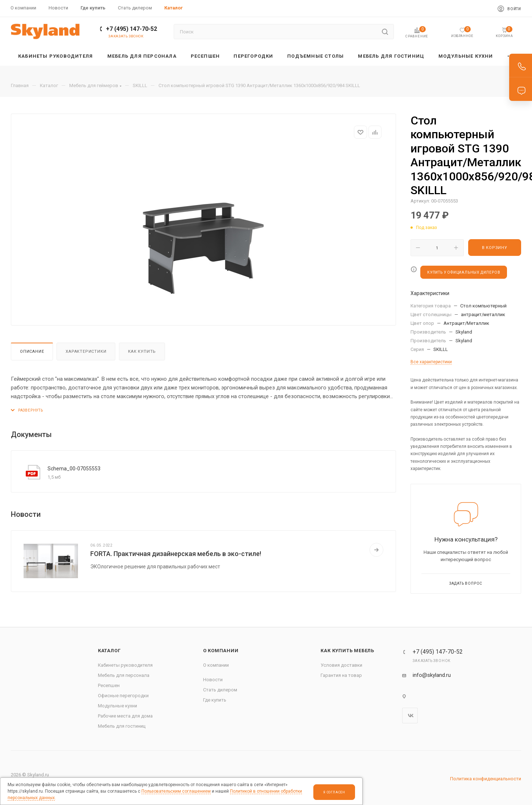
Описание (32, 352)
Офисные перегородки (123, 696)
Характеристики (86, 352)
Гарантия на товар (341, 675)
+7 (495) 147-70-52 (131, 29)
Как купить (142, 352)
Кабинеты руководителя (125, 665)
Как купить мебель (347, 651)
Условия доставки (341, 665)
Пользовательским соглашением (176, 791)
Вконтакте (410, 716)
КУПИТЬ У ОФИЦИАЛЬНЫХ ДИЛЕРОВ (464, 272)
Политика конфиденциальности (486, 779)
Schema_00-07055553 (74, 469)
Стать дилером (220, 690)
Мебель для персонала (124, 675)
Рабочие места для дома (125, 716)
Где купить (215, 700)
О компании (221, 651)
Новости (213, 680)
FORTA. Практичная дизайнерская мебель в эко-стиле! (176, 554)
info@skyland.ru (432, 675)
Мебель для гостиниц (122, 726)
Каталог (109, 651)
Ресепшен (109, 685)
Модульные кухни (117, 706)
